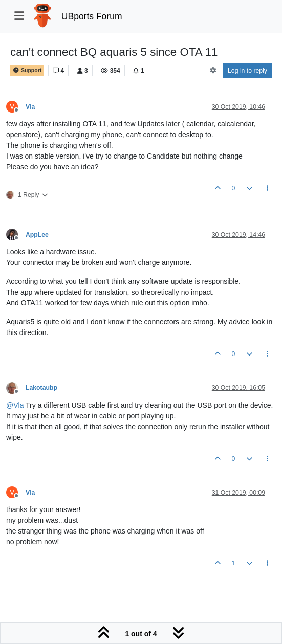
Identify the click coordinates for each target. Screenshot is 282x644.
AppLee (37, 235)
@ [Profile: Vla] (15, 405)
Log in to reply (247, 71)
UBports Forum (92, 16)
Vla (30, 107)
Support (27, 70)
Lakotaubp (41, 388)
